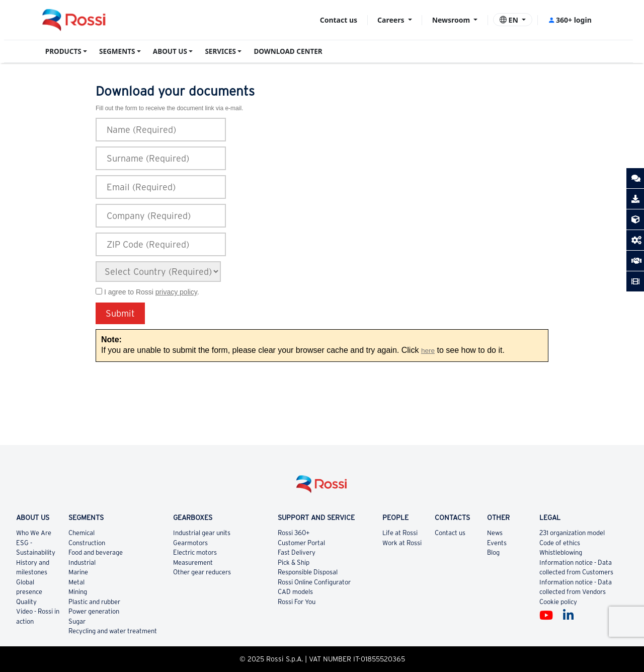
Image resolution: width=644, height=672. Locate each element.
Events (497, 543)
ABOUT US (170, 51)
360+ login (570, 20)
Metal (76, 582)
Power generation (94, 611)
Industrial (82, 563)
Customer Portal (301, 543)
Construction (87, 543)
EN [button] (510, 20)
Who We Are (34, 533)
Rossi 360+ (294, 533)
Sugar (77, 621)
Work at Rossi (402, 543)
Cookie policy (558, 602)
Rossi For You (297, 602)
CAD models (295, 592)
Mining (78, 592)
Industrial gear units (202, 533)
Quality (26, 602)
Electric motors (195, 552)
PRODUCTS (63, 51)
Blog (493, 552)
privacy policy (176, 292)
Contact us (339, 20)
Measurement (193, 563)
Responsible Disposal (308, 572)
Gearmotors (190, 543)
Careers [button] (392, 20)
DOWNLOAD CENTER (288, 51)
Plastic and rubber (94, 602)
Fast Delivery (297, 552)
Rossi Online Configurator (314, 582)
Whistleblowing (561, 552)
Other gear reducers (202, 572)
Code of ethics (560, 543)
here (428, 351)
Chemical (82, 533)
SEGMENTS (117, 51)
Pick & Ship (294, 563)
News (495, 533)
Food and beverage (96, 552)
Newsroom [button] (452, 20)
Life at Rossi (400, 533)
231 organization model (572, 533)
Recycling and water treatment (113, 631)
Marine (78, 572)
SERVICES (220, 51)
